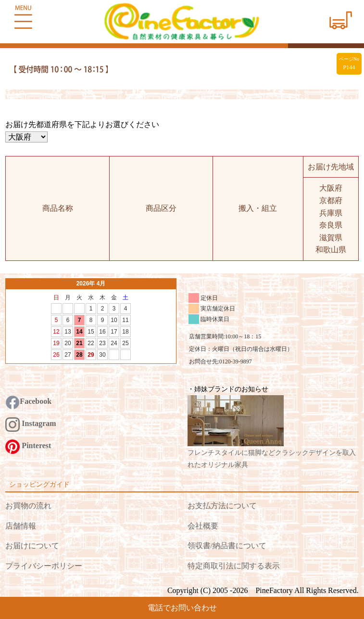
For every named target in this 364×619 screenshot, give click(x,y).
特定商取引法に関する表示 (234, 566)
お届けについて (32, 546)
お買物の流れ (28, 506)
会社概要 (203, 526)
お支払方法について (222, 506)
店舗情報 (21, 526)
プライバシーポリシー (44, 566)
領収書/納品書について (227, 546)
